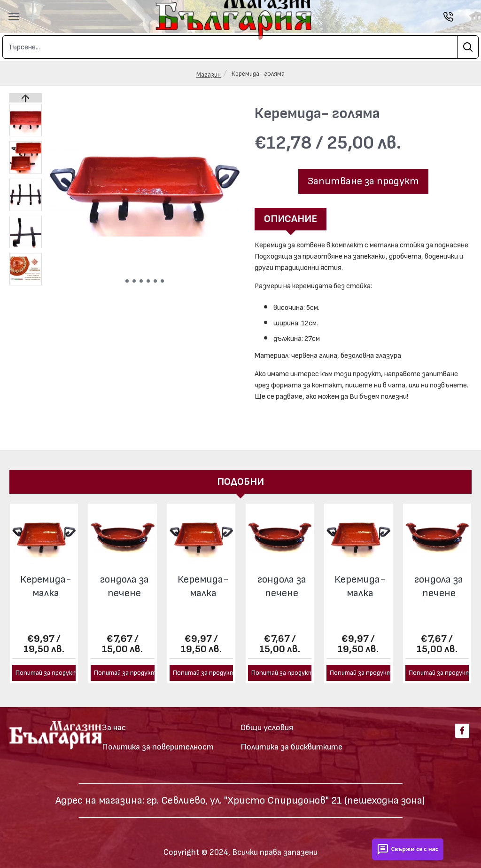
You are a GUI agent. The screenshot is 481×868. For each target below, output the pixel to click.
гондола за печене (124, 578)
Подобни (240, 473)
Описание (291, 219)
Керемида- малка (46, 578)
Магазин (209, 75)
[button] (127, 281)
